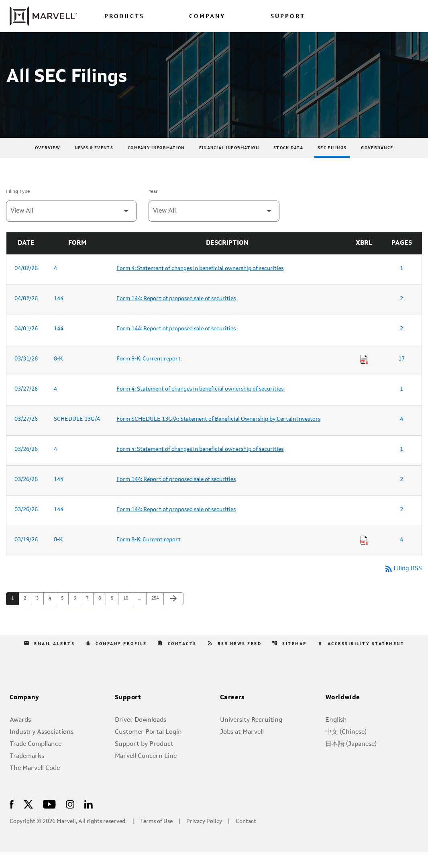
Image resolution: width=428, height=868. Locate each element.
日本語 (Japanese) (351, 760)
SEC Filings (332, 163)
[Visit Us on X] (28, 819)
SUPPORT (288, 17)
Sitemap (289, 659)
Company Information (156, 163)
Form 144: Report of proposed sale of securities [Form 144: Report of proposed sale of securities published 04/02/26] (176, 313)
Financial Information (229, 163)
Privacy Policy (204, 837)
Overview (48, 163)
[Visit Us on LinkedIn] (89, 819)
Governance (377, 163)
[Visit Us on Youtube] (49, 819)
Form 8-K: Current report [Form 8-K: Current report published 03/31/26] (149, 374)
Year (153, 207)
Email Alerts (49, 659)
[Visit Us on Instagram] (70, 819)
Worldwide (343, 713)
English (336, 736)
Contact (246, 837)
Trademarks (27, 772)
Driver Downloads (141, 736)
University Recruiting (251, 736)
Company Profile (116, 659)
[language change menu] (343, 16)
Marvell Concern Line (146, 772)
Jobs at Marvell (242, 748)
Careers (232, 713)
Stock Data (288, 163)
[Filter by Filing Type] (71, 226)
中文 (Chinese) (346, 748)
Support (128, 713)
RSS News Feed (234, 659)
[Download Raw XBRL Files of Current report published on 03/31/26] (364, 375)
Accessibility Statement (361, 659)
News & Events (94, 163)
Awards (20, 736)
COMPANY (207, 17)
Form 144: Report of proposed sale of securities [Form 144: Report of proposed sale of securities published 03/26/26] (176, 494)
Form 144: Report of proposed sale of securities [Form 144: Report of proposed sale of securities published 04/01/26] (176, 344)
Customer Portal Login (148, 748)
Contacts (177, 659)
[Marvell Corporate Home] (43, 16)
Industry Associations (42, 748)
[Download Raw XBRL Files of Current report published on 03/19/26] (364, 555)
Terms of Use (156, 837)
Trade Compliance (36, 760)
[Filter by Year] (214, 226)
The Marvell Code (35, 784)
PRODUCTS (124, 17)
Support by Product (144, 760)
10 (128, 614)
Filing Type (18, 207)
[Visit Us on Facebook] (12, 819)
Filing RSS (403, 584)
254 (156, 614)
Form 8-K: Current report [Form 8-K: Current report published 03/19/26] (149, 555)
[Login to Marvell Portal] (376, 16)
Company (24, 713)
